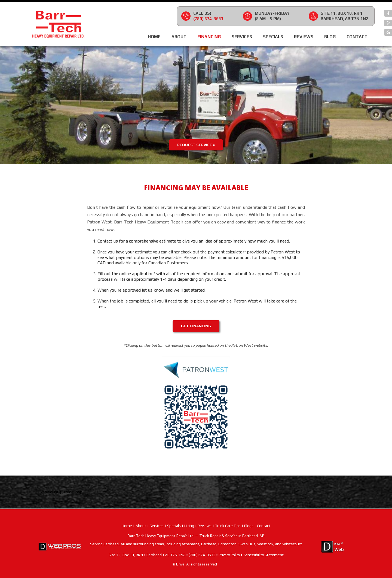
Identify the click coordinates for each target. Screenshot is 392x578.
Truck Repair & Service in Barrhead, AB (232, 536)
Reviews (304, 37)
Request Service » (196, 145)
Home (154, 37)
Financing (209, 37)
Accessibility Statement (264, 555)
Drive (180, 564)
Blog (330, 37)
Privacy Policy (229, 555)
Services (242, 37)
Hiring (189, 526)
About (179, 37)
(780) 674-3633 (208, 19)
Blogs (249, 526)
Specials (273, 37)
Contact (357, 37)
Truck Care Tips (228, 526)
